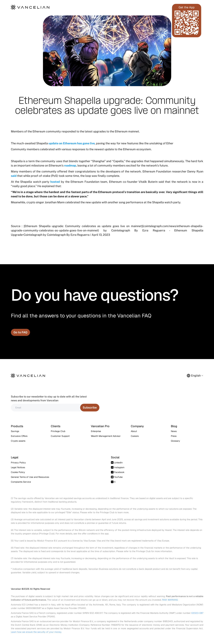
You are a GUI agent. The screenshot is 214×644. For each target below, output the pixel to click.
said (14, 176)
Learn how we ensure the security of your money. (36, 632)
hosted (55, 182)
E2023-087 (197, 613)
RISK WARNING (170, 600)
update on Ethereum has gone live (72, 143)
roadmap (70, 165)
